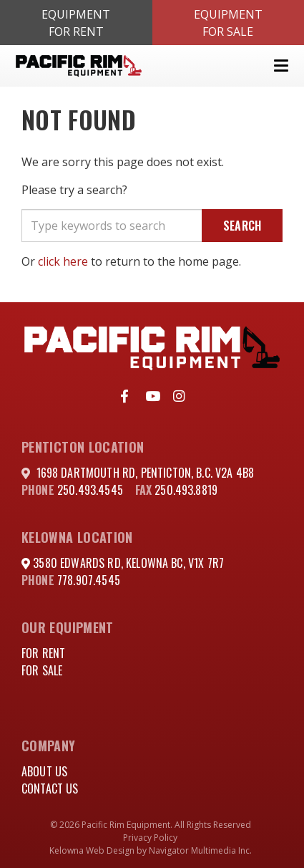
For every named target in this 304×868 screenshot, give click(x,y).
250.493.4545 (90, 490)
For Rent (43, 653)
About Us (44, 771)
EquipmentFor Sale (228, 23)
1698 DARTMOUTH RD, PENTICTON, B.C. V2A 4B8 (146, 473)
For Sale (42, 670)
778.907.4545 (89, 580)
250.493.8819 (186, 490)
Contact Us (50, 789)
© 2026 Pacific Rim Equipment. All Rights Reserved (151, 825)
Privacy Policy (150, 838)
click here (63, 261)
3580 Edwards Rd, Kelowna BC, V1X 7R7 (127, 563)
